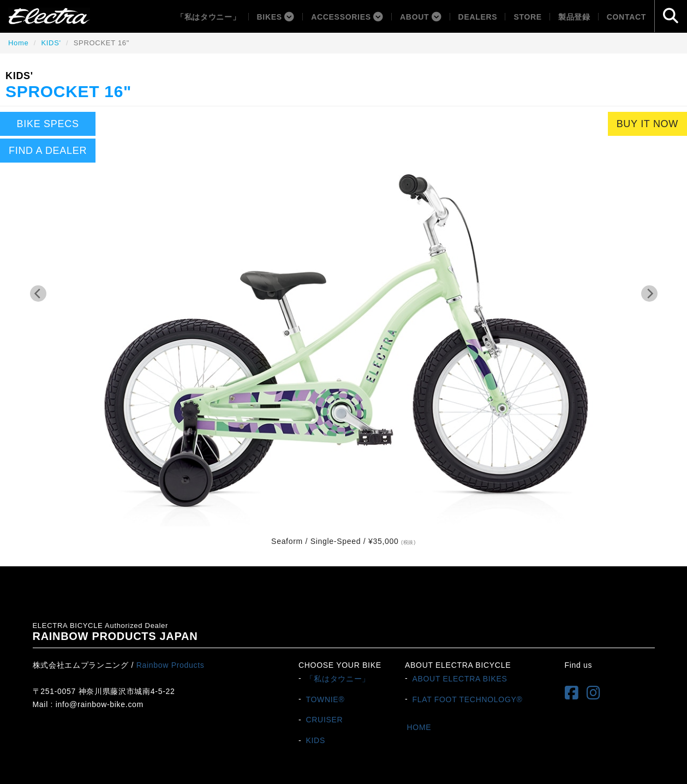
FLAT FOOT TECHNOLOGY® (467, 699)
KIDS (315, 740)
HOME (419, 727)
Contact (626, 17)
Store (527, 17)
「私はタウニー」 (208, 17)
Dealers (478, 17)
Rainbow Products (171, 665)
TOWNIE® (325, 699)
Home (18, 43)
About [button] (421, 17)
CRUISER (324, 720)
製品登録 (574, 17)
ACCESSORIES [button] (347, 17)
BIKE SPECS (48, 124)
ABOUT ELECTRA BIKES (459, 678)
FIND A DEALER (48, 151)
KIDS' (51, 43)
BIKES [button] (276, 17)
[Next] (649, 294)
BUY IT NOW (647, 124)
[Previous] (38, 294)
